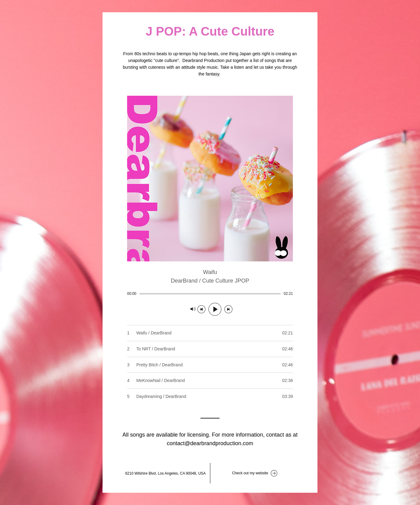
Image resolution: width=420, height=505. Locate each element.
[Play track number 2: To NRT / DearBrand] (210, 349)
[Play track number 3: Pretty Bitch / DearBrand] (210, 365)
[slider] (210, 294)
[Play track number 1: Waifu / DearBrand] (210, 333)
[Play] (215, 309)
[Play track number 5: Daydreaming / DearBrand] (210, 396)
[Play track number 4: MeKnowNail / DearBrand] (210, 380)
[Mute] (193, 309)
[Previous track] (201, 309)
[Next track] (228, 309)
